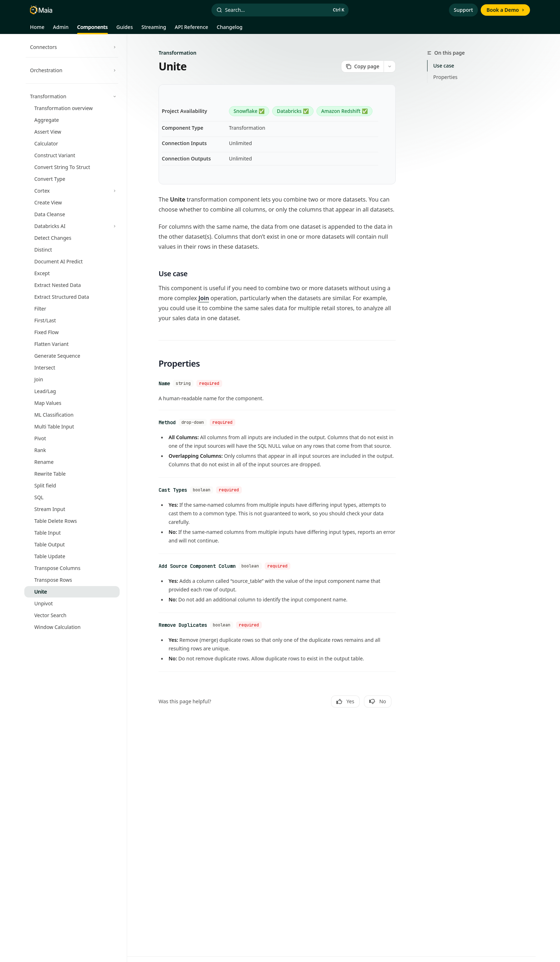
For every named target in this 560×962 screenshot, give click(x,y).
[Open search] (280, 10)
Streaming (154, 29)
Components (92, 29)
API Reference (191, 29)
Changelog (230, 29)
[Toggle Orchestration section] (72, 70)
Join (204, 298)
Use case (444, 66)
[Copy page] (362, 66)
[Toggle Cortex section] (72, 191)
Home (37, 29)
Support (464, 10)
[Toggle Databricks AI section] (72, 226)
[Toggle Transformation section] (72, 96)
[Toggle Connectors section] (72, 47)
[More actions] (390, 66)
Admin (61, 29)
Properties (445, 77)
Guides (125, 29)
